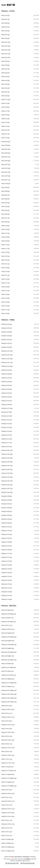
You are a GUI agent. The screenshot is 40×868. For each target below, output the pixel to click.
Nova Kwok (18, 857)
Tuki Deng (26, 857)
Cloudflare (27, 859)
